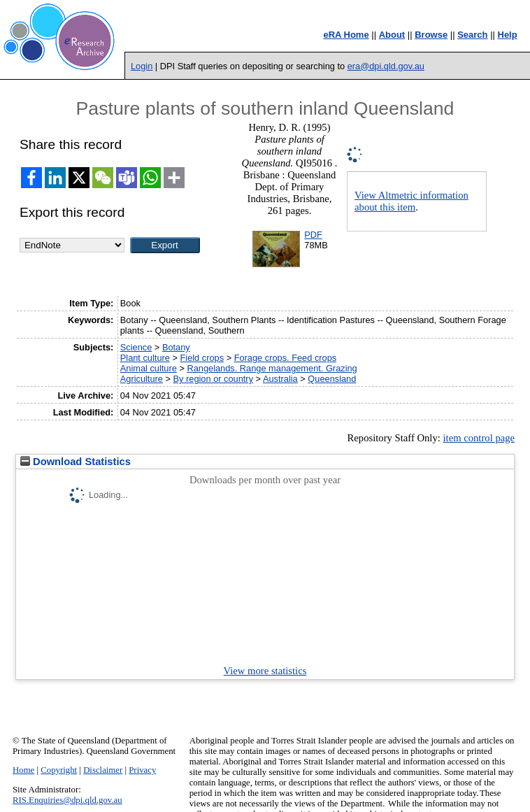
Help (508, 35)
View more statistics (265, 671)
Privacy (142, 770)
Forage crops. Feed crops (286, 358)
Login (142, 66)
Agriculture (142, 379)
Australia (280, 379)
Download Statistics (76, 462)
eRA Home (346, 35)
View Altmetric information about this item (411, 201)
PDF (313, 235)
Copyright (59, 770)
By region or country (214, 379)
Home (23, 770)
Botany (176, 347)
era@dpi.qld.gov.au (386, 66)
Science (136, 347)
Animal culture (149, 368)
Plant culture (145, 358)
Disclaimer (103, 770)
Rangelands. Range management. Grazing (272, 368)
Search (472, 35)
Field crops (202, 358)
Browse (431, 35)
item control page (479, 438)
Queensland (332, 379)
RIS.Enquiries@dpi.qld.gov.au (67, 800)
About (392, 35)
